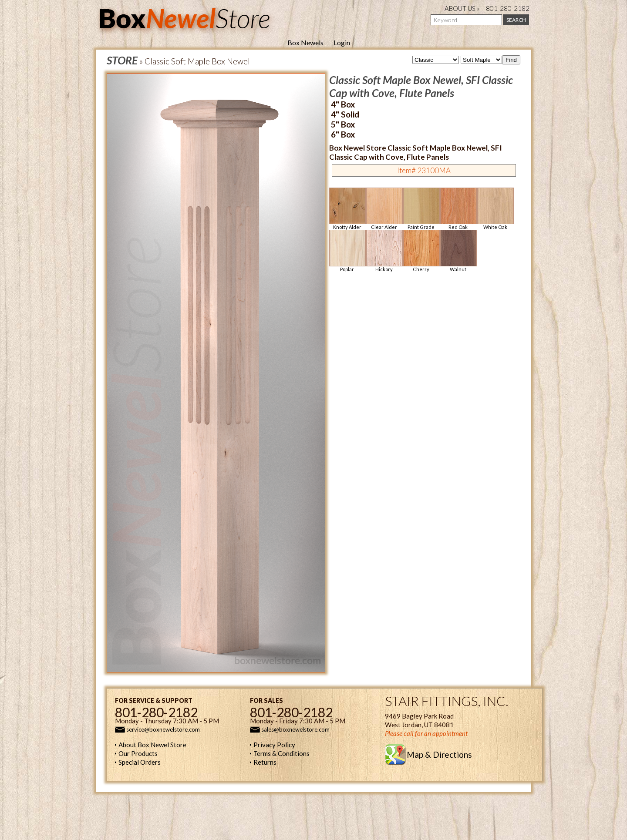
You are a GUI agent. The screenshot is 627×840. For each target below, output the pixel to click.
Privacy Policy (274, 745)
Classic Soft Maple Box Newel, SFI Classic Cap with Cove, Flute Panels (421, 86)
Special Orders (140, 762)
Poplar (347, 251)
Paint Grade (421, 209)
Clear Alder (384, 209)
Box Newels (305, 42)
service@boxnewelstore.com (163, 729)
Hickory (384, 251)
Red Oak (458, 209)
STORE (122, 60)
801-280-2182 (508, 8)
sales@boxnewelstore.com (295, 729)
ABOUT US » (462, 8)
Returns (265, 762)
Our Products (138, 753)
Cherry (421, 251)
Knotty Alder (347, 209)
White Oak (495, 209)
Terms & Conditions (281, 753)
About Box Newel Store (152, 745)
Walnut (458, 251)
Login (342, 42)
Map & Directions (439, 754)
